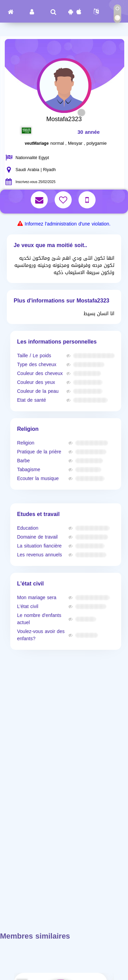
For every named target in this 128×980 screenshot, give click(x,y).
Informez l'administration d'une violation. (67, 224)
